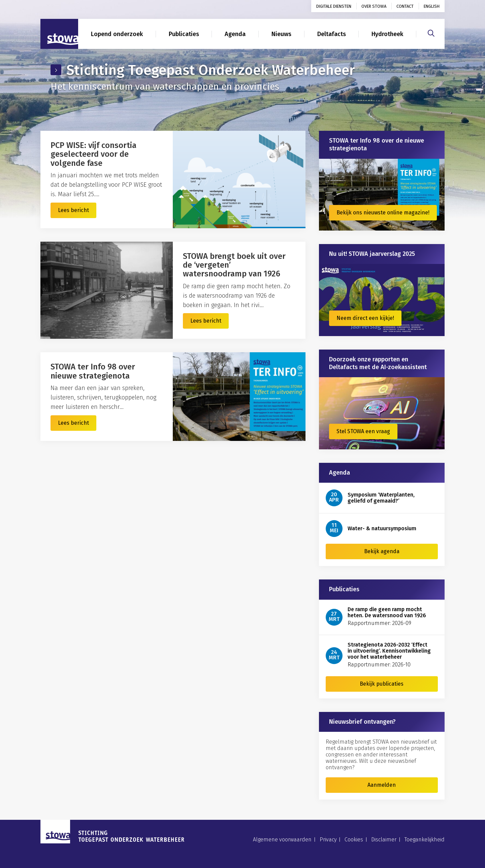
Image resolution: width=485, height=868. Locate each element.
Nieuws (281, 34)
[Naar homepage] (59, 34)
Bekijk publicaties (382, 684)
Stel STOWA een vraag (363, 431)
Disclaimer (384, 840)
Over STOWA (374, 6)
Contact (405, 6)
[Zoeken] (431, 32)
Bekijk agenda (382, 551)
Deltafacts (332, 34)
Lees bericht (73, 210)
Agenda (235, 34)
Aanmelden (382, 785)
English (432, 6)
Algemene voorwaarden (282, 840)
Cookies (354, 840)
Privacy (328, 840)
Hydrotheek (387, 34)
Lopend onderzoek (117, 34)
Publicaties (184, 34)
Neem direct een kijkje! (365, 318)
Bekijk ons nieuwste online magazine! (383, 213)
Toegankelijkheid (425, 840)
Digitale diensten (334, 6)
